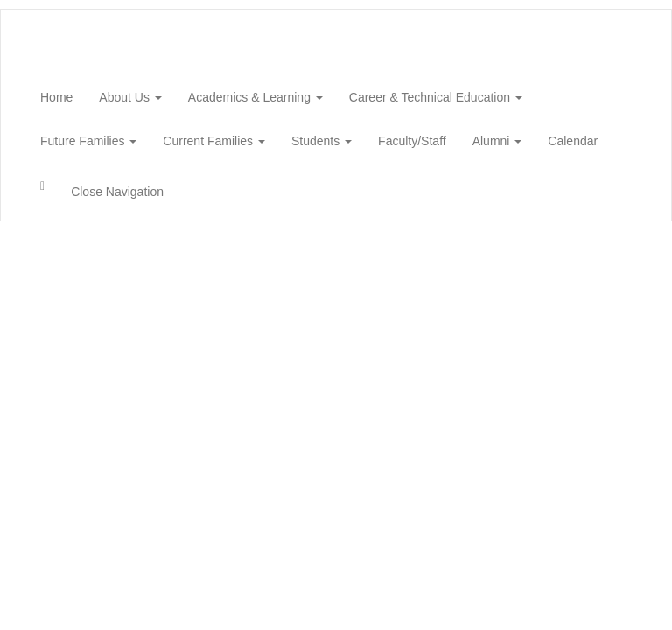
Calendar (573, 141)
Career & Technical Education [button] (436, 97)
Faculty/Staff (412, 141)
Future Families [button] (88, 141)
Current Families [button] (214, 141)
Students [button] (322, 141)
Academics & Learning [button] (255, 97)
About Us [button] (130, 97)
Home (56, 97)
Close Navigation (117, 192)
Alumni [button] (497, 141)
